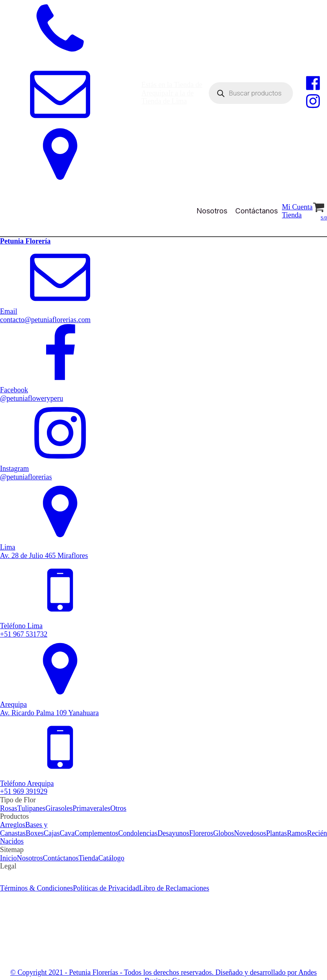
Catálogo (111, 858)
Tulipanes (31, 808)
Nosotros (212, 211)
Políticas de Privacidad (106, 874)
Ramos (297, 833)
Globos (224, 833)
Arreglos (13, 825)
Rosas (9, 808)
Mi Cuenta (297, 207)
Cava (67, 833)
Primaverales (91, 808)
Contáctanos (256, 211)
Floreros (201, 833)
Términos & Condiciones (36, 874)
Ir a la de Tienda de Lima (168, 97)
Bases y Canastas (24, 829)
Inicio (8, 858)
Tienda (292, 215)
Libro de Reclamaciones (174, 874)
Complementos (96, 833)
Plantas (277, 833)
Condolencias (138, 833)
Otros (118, 808)
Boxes (35, 833)
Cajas (52, 833)
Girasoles (59, 808)
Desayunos (173, 833)
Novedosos (250, 833)
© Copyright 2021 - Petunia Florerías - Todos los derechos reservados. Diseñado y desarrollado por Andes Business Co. (164, 963)
